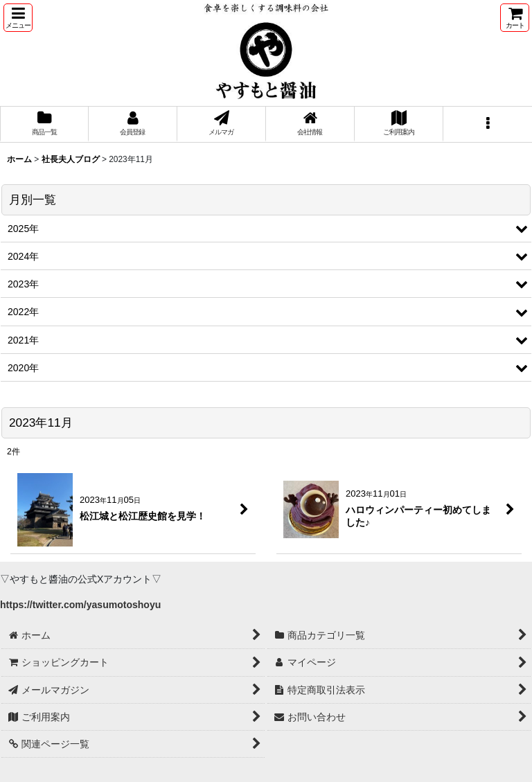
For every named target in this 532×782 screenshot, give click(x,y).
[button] (18, 18)
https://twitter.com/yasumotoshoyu (80, 605)
